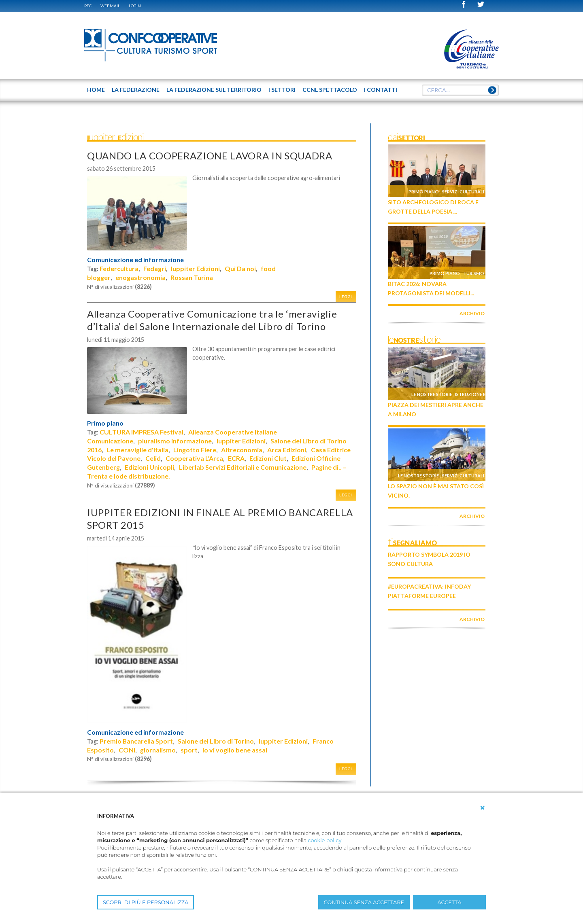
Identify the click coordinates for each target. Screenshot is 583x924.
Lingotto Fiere (195, 450)
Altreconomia (242, 450)
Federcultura (119, 268)
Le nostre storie (432, 394)
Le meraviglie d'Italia (137, 450)
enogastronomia (140, 277)
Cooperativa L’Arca (194, 458)
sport (189, 750)
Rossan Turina (192, 277)
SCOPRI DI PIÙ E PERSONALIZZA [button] (146, 902)
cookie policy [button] (324, 840)
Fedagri (155, 268)
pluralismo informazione (175, 441)
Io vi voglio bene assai (235, 750)
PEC (88, 6)
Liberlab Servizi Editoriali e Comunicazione (243, 467)
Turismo (474, 273)
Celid (153, 458)
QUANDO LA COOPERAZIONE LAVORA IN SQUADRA (210, 156)
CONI (127, 750)
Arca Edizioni (287, 450)
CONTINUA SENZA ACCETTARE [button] (364, 902)
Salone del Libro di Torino (216, 741)
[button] (483, 808)
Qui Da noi (240, 268)
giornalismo (158, 750)
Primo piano (105, 423)
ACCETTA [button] (450, 902)
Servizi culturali (463, 192)
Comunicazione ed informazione (135, 260)
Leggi (346, 297)
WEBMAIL (110, 6)
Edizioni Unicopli (149, 467)
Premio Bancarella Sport (136, 741)
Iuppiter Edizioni (195, 268)
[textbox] (460, 90)
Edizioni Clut (268, 458)
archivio (472, 313)
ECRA (236, 458)
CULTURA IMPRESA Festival (141, 432)
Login (135, 6)
